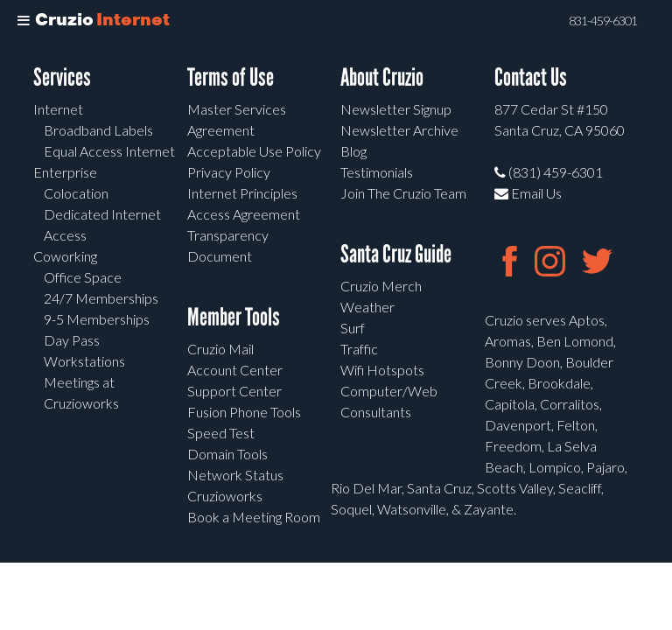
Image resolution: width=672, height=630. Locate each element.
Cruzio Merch (381, 286)
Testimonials (377, 172)
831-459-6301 (603, 21)
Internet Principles (242, 193)
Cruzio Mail (220, 349)
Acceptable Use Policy (254, 151)
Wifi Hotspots (382, 370)
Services (62, 77)
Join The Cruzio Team (403, 193)
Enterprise (65, 172)
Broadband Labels (98, 130)
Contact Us (531, 77)
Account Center (235, 370)
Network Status (235, 475)
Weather (367, 307)
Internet (58, 109)
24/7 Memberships (101, 298)
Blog (353, 151)
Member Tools (234, 317)
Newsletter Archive (399, 130)
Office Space (83, 277)
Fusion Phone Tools (244, 412)
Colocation (76, 193)
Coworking (65, 256)
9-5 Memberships (97, 319)
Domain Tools (227, 454)
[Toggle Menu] (24, 21)
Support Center (234, 391)
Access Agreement (244, 214)
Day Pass (72, 340)
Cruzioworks (225, 496)
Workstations (84, 361)
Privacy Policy (229, 172)
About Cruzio (382, 77)
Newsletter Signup (396, 109)
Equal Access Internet (109, 151)
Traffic (359, 349)
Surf (353, 328)
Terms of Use (231, 77)
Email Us (528, 193)
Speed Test (221, 433)
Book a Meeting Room (254, 517)
